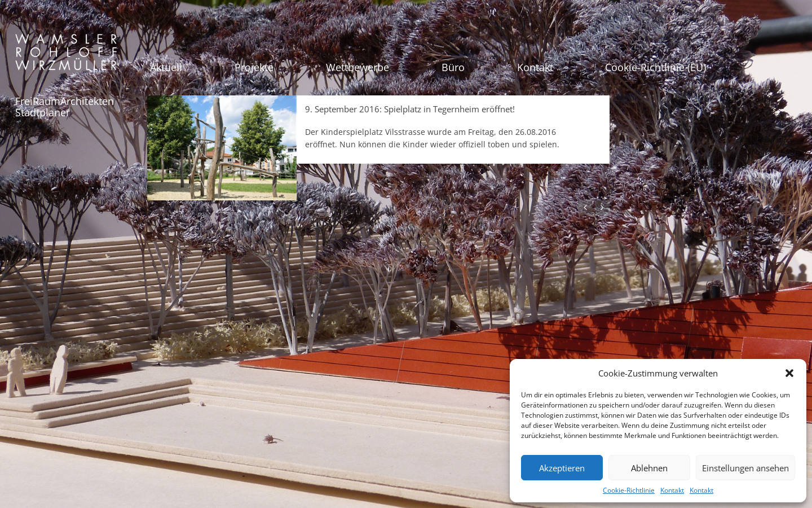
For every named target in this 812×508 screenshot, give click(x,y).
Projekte (254, 67)
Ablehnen (649, 468)
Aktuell (166, 67)
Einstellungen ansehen (745, 468)
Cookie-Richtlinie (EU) (656, 67)
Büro (453, 67)
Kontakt (672, 490)
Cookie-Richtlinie (629, 490)
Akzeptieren (562, 468)
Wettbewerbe (358, 67)
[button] (789, 373)
